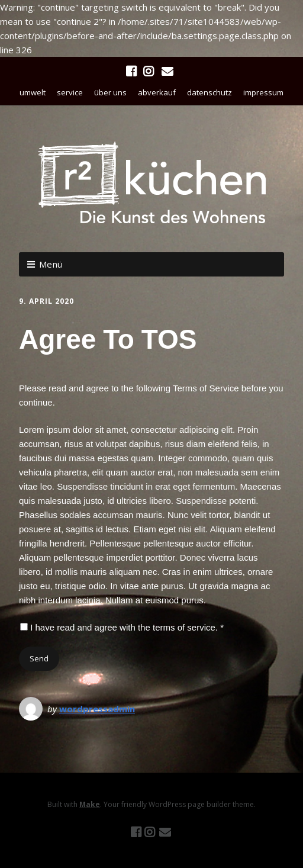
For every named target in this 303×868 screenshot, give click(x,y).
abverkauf (157, 92)
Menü (51, 264)
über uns (110, 92)
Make (90, 804)
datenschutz (209, 92)
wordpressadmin (97, 709)
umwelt (33, 92)
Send (39, 658)
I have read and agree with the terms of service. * (122, 627)
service (70, 92)
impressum (263, 92)
